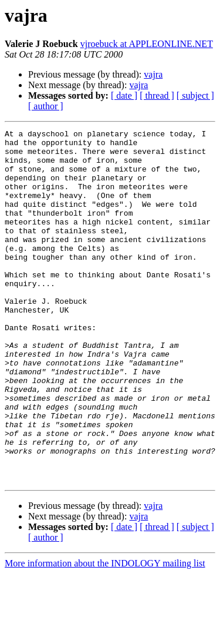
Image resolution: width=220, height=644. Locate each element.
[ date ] (124, 95)
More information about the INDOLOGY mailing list (105, 634)
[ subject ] (195, 95)
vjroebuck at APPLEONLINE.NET (147, 44)
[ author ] (46, 106)
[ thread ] (157, 95)
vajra (153, 74)
